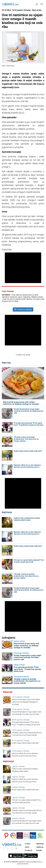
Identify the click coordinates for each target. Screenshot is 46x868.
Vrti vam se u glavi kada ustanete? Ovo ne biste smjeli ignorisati (29, 561)
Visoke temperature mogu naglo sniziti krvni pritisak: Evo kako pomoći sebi (29, 411)
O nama (27, 844)
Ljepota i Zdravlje (23, 697)
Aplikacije (40, 847)
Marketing (40, 844)
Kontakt (39, 850)
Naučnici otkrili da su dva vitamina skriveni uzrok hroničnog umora (27, 466)
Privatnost (28, 850)
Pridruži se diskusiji (23, 309)
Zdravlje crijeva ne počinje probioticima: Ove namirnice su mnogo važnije (26, 439)
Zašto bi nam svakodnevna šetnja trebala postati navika (27, 519)
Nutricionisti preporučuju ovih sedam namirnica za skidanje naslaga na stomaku (21, 403)
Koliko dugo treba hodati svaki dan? (28, 451)
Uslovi (27, 847)
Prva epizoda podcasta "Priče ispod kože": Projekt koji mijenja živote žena (29, 424)
